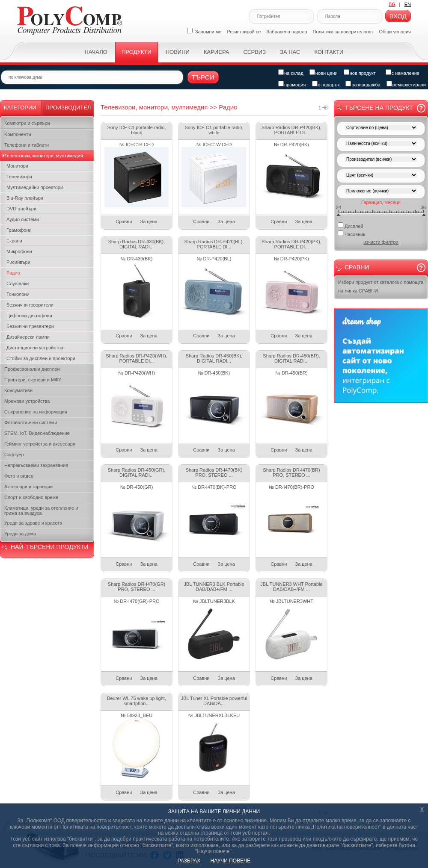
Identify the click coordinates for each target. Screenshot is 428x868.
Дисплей (351, 226)
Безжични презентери (30, 326)
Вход (398, 16)
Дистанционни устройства (35, 348)
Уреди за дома (20, 534)
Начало (96, 52)
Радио (13, 273)
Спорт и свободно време (31, 497)
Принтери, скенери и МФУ (33, 380)
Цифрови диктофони (29, 316)
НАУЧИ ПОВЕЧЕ (231, 861)
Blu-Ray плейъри (25, 198)
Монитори (17, 166)
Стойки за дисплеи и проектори (41, 358)
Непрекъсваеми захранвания (36, 465)
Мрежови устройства (27, 401)
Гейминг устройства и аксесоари (40, 444)
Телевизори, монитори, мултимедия (44, 156)
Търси (203, 77)
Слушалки (18, 283)
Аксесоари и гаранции (28, 487)
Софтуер (14, 455)
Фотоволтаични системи (31, 422)
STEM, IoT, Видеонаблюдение (37, 433)
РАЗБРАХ (189, 861)
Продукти (137, 52)
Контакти (329, 52)
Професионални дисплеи (32, 369)
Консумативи (18, 390)
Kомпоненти (18, 134)
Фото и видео (19, 476)
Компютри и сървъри (27, 123)
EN (408, 4)
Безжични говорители (30, 305)
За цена (149, 221)
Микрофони (19, 251)
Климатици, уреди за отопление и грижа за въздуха (41, 511)
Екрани (14, 241)
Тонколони (18, 294)
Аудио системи (23, 219)
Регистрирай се (244, 32)
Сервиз (254, 52)
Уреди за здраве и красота (33, 523)
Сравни (124, 221)
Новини (178, 52)
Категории (20, 108)
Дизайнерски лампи (28, 337)
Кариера (216, 52)
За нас (290, 52)
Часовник (351, 234)
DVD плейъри (21, 209)
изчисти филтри (381, 242)
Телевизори (19, 177)
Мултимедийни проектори (35, 187)
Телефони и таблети (27, 145)
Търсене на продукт (379, 108)
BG (392, 4)
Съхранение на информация (36, 412)
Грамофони (19, 230)
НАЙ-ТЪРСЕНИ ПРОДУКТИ (49, 547)
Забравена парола (287, 32)
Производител (68, 108)
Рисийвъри (18, 262)
